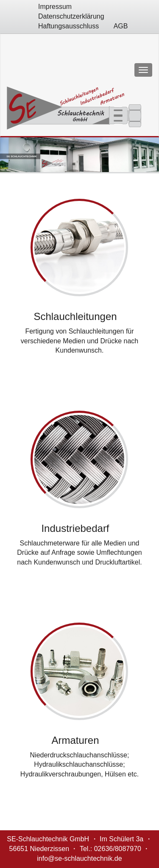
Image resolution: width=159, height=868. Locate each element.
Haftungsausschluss (68, 26)
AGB (121, 26)
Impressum (55, 7)
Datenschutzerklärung (71, 16)
